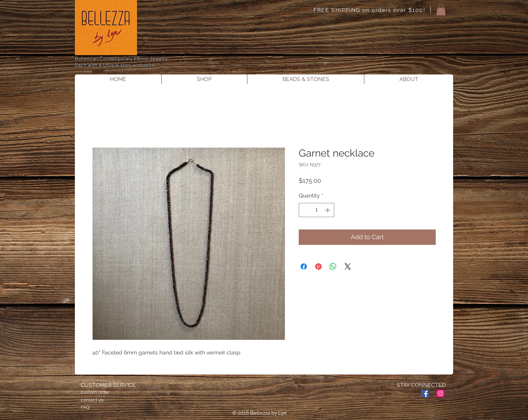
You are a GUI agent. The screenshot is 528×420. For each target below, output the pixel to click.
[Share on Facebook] (304, 267)
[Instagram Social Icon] (440, 393)
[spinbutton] (316, 210)
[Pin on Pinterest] (318, 267)
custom (89, 392)
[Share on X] (348, 267)
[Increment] (328, 210)
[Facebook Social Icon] (425, 393)
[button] (441, 10)
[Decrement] (305, 210)
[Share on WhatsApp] (333, 267)
